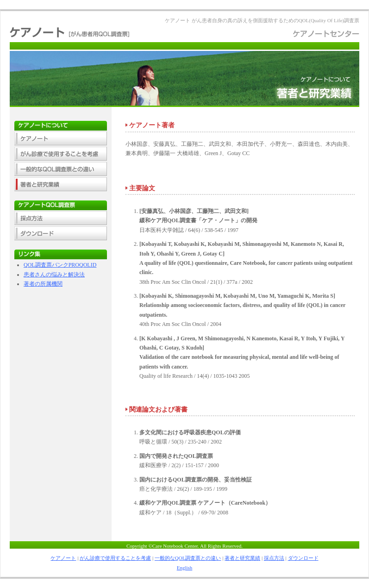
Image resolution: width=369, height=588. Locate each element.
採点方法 (274, 558)
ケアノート (63, 558)
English (185, 568)
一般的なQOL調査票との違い (188, 558)
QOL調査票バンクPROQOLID (60, 265)
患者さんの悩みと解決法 (54, 275)
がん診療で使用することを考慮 (115, 558)
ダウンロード (303, 558)
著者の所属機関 (43, 284)
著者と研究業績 (242, 558)
